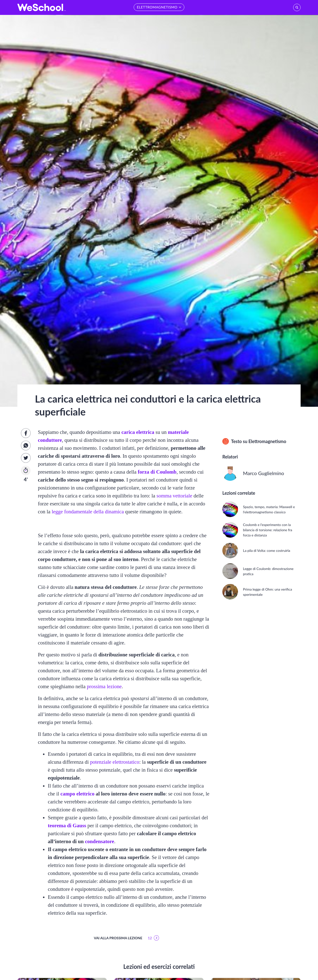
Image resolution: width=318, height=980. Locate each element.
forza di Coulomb (157, 472)
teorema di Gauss (67, 825)
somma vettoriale (174, 496)
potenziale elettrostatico (115, 762)
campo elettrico (77, 794)
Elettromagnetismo (267, 441)
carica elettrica (138, 432)
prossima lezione (104, 686)
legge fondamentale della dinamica (88, 511)
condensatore (99, 841)
